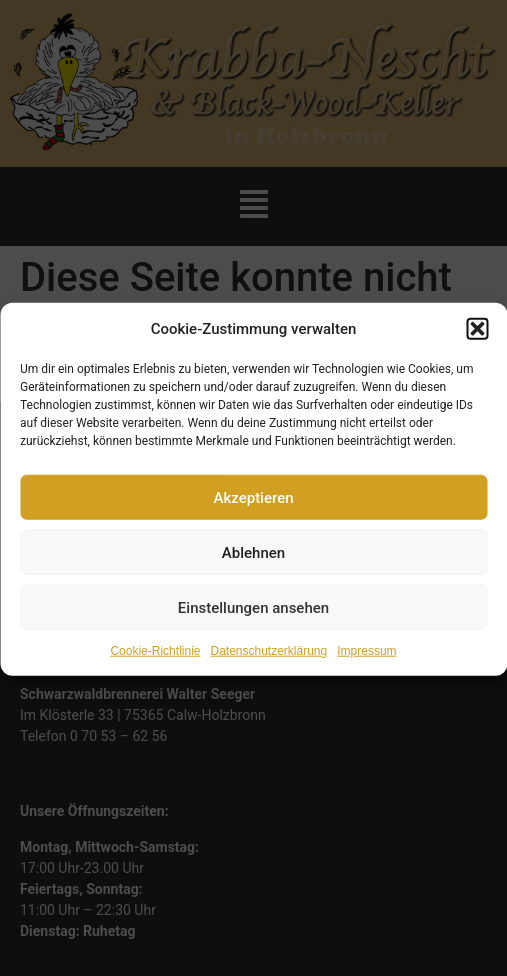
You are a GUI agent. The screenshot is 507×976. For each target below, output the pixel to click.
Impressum (366, 661)
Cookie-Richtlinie (155, 661)
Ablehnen (253, 562)
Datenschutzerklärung (268, 661)
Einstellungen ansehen (253, 617)
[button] (477, 339)
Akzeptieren (253, 507)
